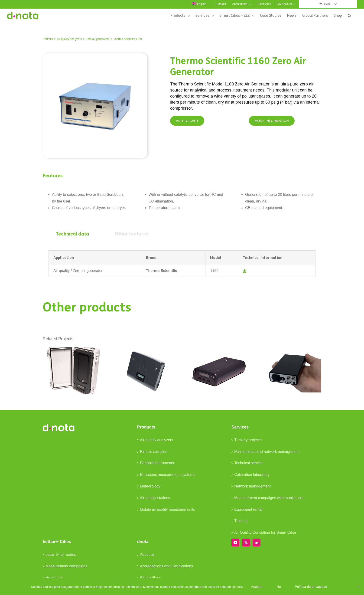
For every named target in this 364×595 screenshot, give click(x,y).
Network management (252, 486)
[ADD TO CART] (187, 121)
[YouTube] (235, 543)
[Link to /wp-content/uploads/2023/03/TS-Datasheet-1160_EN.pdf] (245, 271)
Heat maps (54, 578)
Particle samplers (154, 452)
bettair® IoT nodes (61, 554)
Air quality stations (155, 498)
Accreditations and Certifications (167, 566)
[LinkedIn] (257, 543)
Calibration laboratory (252, 475)
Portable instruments (157, 463)
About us (147, 554)
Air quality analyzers (157, 440)
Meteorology (150, 486)
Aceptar (257, 587)
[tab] (72, 234)
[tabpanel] (182, 264)
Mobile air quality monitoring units (167, 509)
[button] (349, 16)
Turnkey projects (248, 440)
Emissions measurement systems (168, 475)
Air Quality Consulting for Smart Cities (265, 532)
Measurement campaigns (66, 566)
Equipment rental (248, 509)
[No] (358, 587)
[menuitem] (201, 4)
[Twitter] (246, 543)
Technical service (248, 463)
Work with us (151, 578)
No (279, 587)
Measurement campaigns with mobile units (269, 498)
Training (241, 521)
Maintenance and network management (267, 452)
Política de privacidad (311, 587)
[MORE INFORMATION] (272, 121)
